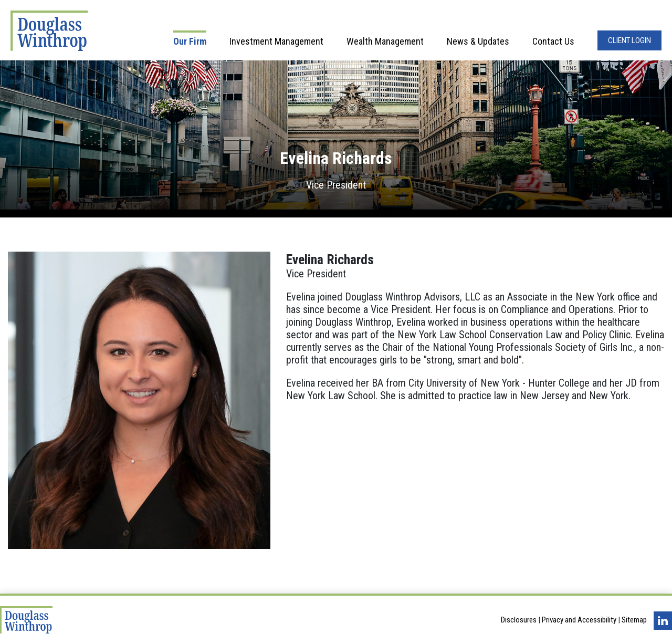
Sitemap (634, 620)
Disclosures (519, 620)
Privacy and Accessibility (579, 620)
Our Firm (190, 41)
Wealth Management (385, 41)
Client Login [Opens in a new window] (629, 40)
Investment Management (276, 41)
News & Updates (478, 41)
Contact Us (553, 41)
